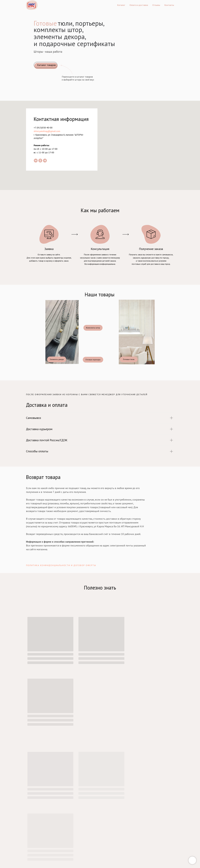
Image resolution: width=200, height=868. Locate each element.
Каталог (121, 5)
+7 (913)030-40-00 (43, 128)
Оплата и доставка (139, 5)
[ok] (40, 161)
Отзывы (156, 5)
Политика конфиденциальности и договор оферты (61, 565)
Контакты (169, 5)
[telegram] (45, 161)
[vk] (36, 161)
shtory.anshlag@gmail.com (47, 131)
